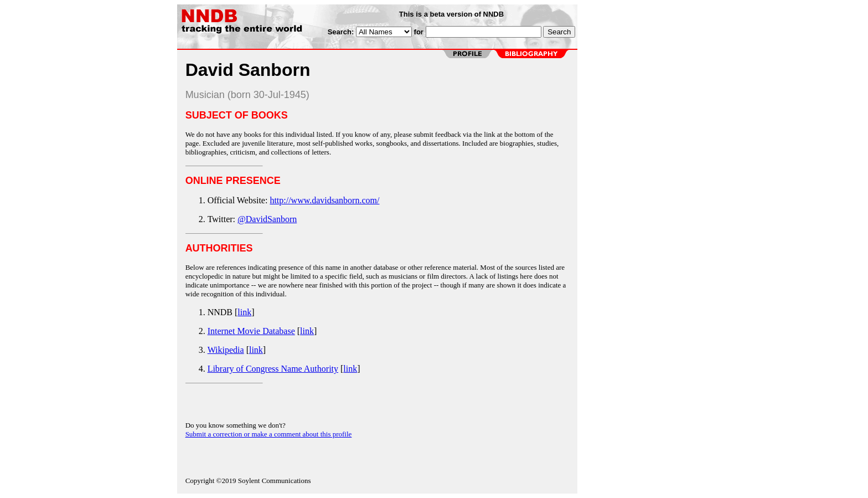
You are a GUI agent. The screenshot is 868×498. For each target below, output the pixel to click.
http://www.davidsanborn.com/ (324, 200)
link (244, 312)
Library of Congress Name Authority (273, 369)
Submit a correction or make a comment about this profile (269, 434)
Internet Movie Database (251, 331)
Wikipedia (226, 350)
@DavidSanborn (267, 219)
